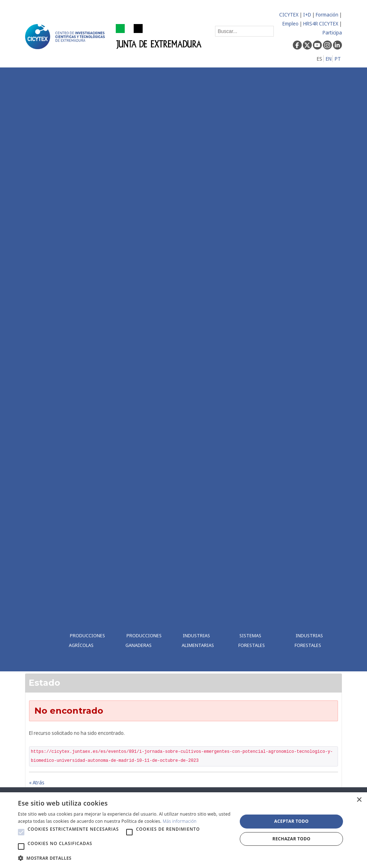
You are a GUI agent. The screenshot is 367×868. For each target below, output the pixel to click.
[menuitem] (92, 369)
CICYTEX (289, 15)
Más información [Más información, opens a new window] (180, 821)
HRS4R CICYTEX (321, 24)
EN (329, 59)
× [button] (359, 800)
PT (338, 59)
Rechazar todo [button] (291, 839)
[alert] (183, 830)
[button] (21, 832)
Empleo (290, 24)
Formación (327, 15)
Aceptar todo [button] (291, 821)
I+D (307, 15)
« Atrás (37, 782)
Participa (332, 32)
